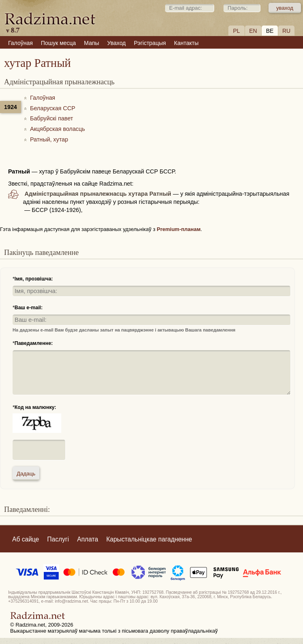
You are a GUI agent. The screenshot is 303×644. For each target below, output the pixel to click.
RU (286, 31)
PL (236, 31)
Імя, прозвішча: (34, 279)
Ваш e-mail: (29, 308)
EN (253, 31)
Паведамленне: (34, 343)
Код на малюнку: (35, 407)
